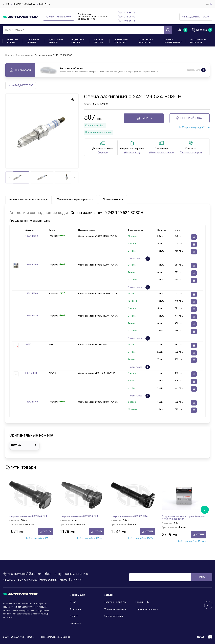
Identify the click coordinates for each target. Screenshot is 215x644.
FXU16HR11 (31, 373)
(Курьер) (103, 153)
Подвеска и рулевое (78, 41)
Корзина (199, 30)
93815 (28, 344)
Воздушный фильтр (115, 602)
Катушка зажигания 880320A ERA (79, 516)
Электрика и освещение (146, 41)
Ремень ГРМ (142, 602)
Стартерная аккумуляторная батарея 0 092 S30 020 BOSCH (183, 518)
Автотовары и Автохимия (198, 41)
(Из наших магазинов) (162, 153)
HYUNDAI (24, 445)
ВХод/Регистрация (196, 17)
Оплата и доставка (24, 4)
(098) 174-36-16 (126, 13)
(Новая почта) (132, 153)
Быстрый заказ (189, 118)
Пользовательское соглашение (55, 637)
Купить (144, 118)
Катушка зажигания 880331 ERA (129, 516)
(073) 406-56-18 (126, 21)
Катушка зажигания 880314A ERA (28, 516)
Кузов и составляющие (173, 41)
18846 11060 (31, 293)
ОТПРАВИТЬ (202, 577)
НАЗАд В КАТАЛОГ (21, 86)
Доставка (75, 609)
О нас (6, 4)
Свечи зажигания (24, 55)
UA (207, 4)
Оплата (74, 616)
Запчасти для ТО (12, 41)
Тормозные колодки (147, 609)
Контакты (45, 4)
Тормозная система (33, 41)
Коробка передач (98, 41)
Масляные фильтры (115, 609)
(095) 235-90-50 (126, 17)
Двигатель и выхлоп (56, 41)
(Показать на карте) (191, 153)
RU (211, 4)
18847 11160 (31, 402)
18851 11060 (31, 236)
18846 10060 (31, 265)
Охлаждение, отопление (121, 41)
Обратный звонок (59, 17)
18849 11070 (31, 316)
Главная (9, 55)
